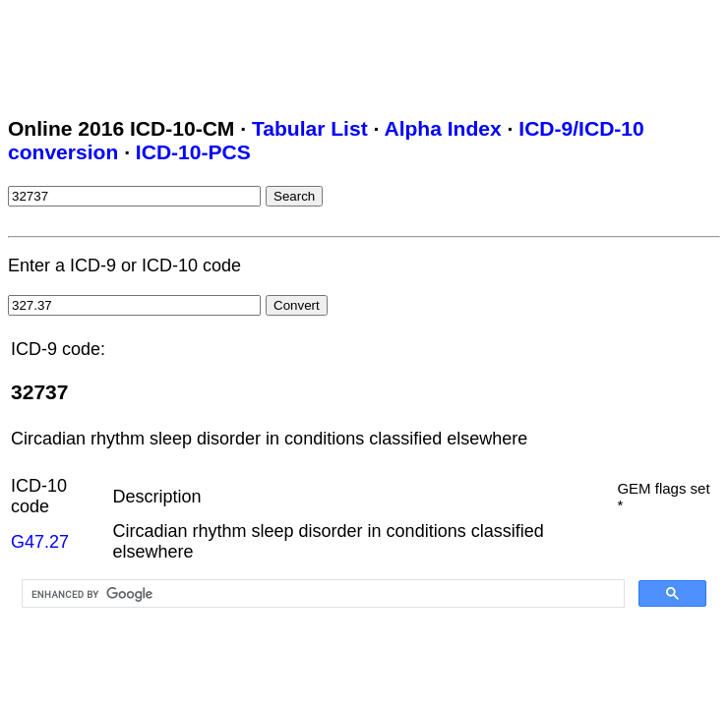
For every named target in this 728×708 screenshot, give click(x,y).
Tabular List (310, 128)
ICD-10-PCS (193, 152)
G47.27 (40, 542)
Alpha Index (442, 128)
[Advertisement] (366, 52)
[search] (321, 594)
